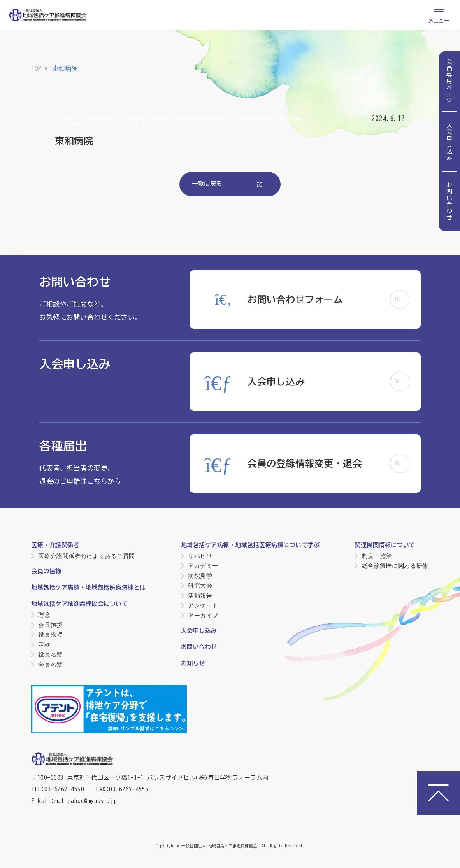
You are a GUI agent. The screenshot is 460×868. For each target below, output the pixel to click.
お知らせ (193, 663)
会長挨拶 (50, 625)
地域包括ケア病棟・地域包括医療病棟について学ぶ (250, 545)
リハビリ (200, 556)
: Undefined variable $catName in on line (182, 121)
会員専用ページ (450, 81)
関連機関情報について (385, 545)
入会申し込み (450, 141)
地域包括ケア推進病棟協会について (79, 604)
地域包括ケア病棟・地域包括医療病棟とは (89, 587)
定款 (44, 645)
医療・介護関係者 (55, 545)
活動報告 (200, 596)
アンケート (203, 605)
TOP (36, 68)
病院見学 (200, 576)
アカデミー (203, 566)
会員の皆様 (46, 571)
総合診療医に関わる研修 (395, 566)
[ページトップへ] (438, 793)
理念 (44, 615)
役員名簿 (50, 654)
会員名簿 (50, 664)
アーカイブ (203, 615)
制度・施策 (377, 556)
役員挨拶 (50, 634)
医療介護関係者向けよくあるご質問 (86, 556)
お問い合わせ (450, 201)
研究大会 (200, 585)
